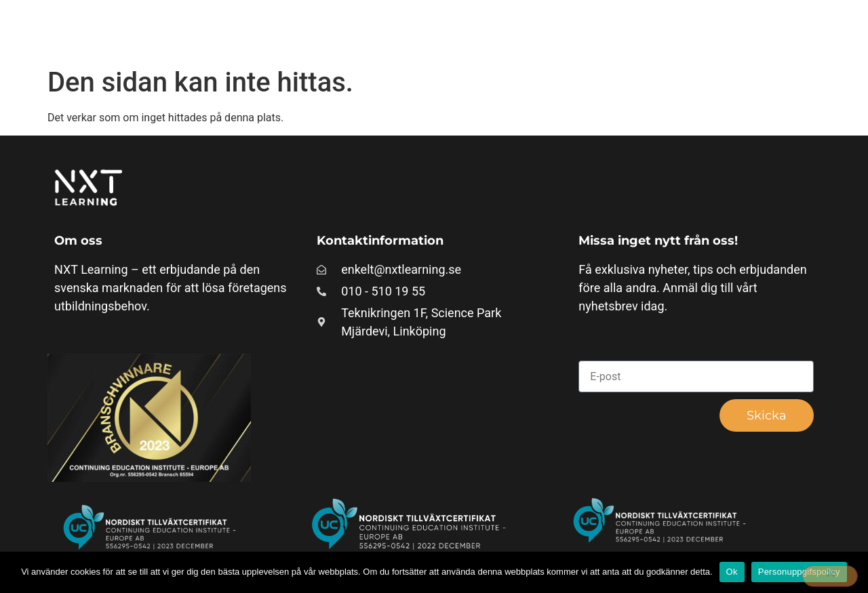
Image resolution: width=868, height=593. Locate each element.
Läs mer (698, 30)
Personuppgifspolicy (799, 572)
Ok (732, 572)
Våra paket (600, 30)
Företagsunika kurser (470, 30)
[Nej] (830, 576)
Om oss (786, 30)
